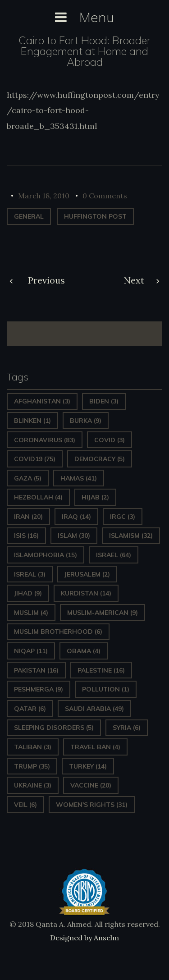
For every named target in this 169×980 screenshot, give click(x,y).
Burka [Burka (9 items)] (86, 421)
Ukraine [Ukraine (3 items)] (33, 785)
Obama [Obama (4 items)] (84, 651)
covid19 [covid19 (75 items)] (35, 459)
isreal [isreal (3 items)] (30, 574)
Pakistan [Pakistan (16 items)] (36, 670)
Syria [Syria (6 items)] (127, 728)
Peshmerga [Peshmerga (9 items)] (39, 689)
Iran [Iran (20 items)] (28, 517)
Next (134, 280)
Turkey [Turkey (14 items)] (88, 766)
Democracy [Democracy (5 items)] (100, 459)
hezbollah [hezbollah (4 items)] (38, 497)
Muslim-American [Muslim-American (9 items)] (103, 613)
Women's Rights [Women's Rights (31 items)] (92, 805)
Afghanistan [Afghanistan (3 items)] (42, 401)
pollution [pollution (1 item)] (106, 689)
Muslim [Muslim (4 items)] (31, 613)
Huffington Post (95, 216)
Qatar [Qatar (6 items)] (30, 709)
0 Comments (105, 196)
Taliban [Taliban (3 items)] (33, 747)
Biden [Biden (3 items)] (104, 401)
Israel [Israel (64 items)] (114, 555)
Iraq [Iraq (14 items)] (76, 517)
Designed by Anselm (84, 938)
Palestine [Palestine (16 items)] (101, 670)
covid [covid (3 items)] (110, 440)
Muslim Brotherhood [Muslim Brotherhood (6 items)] (58, 632)
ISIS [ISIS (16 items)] (26, 536)
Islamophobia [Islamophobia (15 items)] (46, 555)
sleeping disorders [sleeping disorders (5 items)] (54, 728)
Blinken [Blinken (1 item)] (32, 421)
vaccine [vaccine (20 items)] (91, 785)
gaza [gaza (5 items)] (28, 478)
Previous (46, 280)
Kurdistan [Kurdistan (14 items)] (86, 593)
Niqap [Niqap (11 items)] (31, 651)
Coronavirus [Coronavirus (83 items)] (45, 440)
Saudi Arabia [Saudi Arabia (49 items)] (94, 709)
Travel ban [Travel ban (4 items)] (95, 747)
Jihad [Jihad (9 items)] (28, 593)
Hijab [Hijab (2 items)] (95, 497)
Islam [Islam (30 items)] (74, 536)
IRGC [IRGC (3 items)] (123, 517)
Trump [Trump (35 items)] (32, 766)
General (29, 216)
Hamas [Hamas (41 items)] (79, 478)
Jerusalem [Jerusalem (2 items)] (87, 574)
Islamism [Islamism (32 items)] (131, 536)
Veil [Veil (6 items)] (25, 805)
